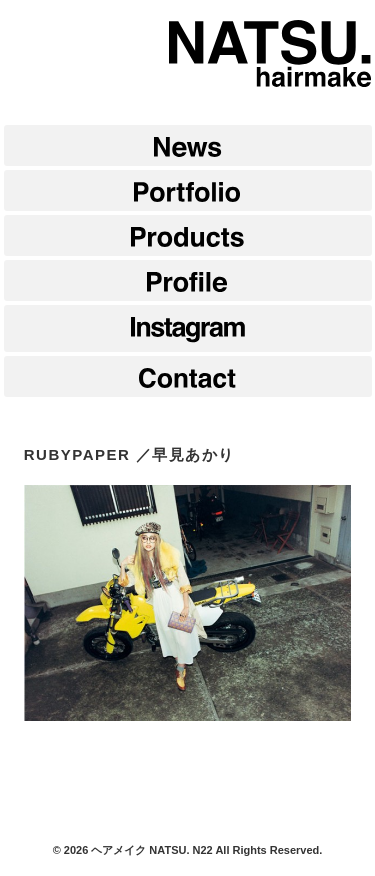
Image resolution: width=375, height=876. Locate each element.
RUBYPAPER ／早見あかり (129, 454)
